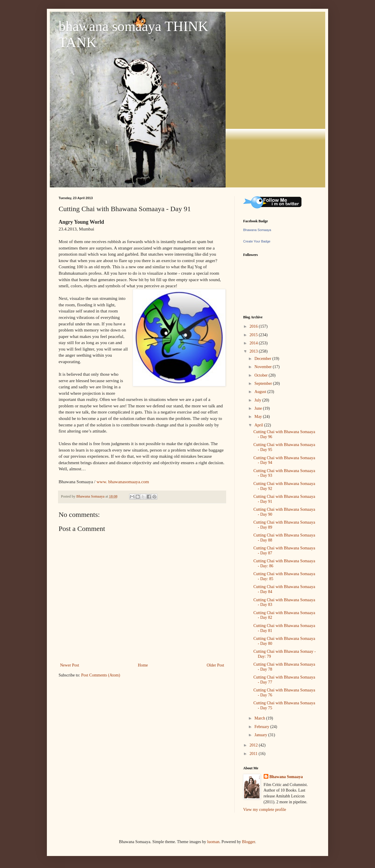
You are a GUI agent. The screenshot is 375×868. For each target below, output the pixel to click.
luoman (213, 842)
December (263, 359)
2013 (254, 351)
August (261, 392)
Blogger (248, 842)
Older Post (216, 665)
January (261, 735)
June (259, 408)
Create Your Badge (257, 241)
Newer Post (70, 665)
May (259, 417)
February (262, 727)
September (264, 383)
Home (143, 665)
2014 (254, 343)
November (264, 367)
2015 (254, 335)
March (260, 718)
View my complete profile (265, 810)
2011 (254, 754)
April (259, 425)
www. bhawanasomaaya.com (123, 482)
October (261, 375)
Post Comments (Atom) (101, 675)
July (258, 400)
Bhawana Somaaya (257, 230)
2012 (254, 745)
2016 (254, 326)
